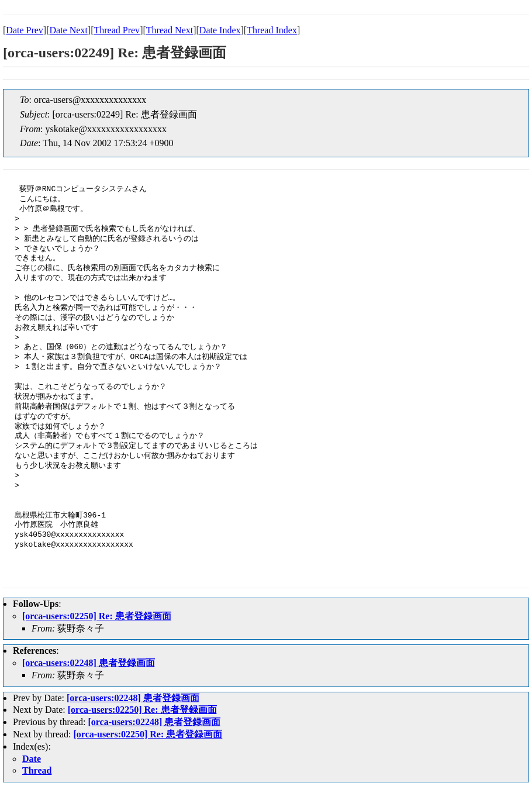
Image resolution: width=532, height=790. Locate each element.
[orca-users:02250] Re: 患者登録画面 (97, 616)
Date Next (69, 30)
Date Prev (25, 30)
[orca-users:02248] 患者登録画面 (89, 663)
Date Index (220, 30)
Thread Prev (117, 30)
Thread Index (272, 30)
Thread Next (170, 30)
